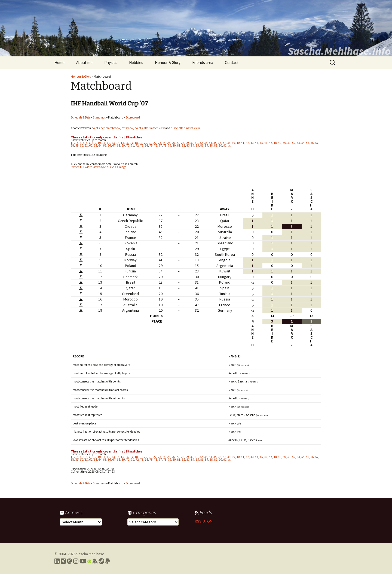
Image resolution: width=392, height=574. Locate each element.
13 (113, 143)
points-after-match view (150, 128)
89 (216, 145)
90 (220, 145)
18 (136, 143)
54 (303, 143)
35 (215, 143)
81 (179, 145)
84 (193, 145)
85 (197, 145)
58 (72, 145)
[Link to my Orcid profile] (89, 561)
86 (202, 145)
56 (312, 143)
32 (201, 143)
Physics (111, 63)
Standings (99, 117)
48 (275, 143)
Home (59, 63)
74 (146, 145)
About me (84, 63)
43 (252, 143)
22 (155, 143)
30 (192, 143)
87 (207, 145)
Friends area (203, 63)
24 (164, 143)
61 (86, 145)
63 (96, 145)
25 (169, 143)
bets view (127, 128)
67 (114, 145)
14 (118, 143)
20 (146, 143)
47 (271, 143)
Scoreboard (133, 117)
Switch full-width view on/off (88, 167)
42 (247, 143)
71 (133, 145)
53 (298, 143)
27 (178, 143)
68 (119, 145)
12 (109, 143)
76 (156, 145)
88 (211, 145)
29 (187, 143)
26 (173, 143)
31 (197, 143)
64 (100, 145)
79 (170, 145)
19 (141, 143)
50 (284, 143)
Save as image (117, 167)
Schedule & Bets (81, 117)
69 (123, 145)
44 (257, 143)
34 (210, 143)
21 (150, 143)
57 (317, 143)
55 (308, 143)
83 (188, 145)
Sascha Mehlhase (90, 554)
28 (183, 143)
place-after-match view (185, 128)
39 (234, 143)
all (230, 145)
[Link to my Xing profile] (63, 561)
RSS (198, 521)
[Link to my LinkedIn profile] (57, 561)
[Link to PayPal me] (108, 561)
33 (206, 143)
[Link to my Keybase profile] (95, 561)
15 (122, 143)
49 (280, 143)
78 (165, 145)
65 (105, 145)
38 (229, 143)
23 (160, 143)
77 (160, 145)
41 (243, 143)
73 (142, 145)
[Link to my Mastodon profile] (70, 561)
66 (109, 145)
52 (294, 143)
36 (220, 143)
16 (127, 143)
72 (137, 145)
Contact (232, 63)
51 (289, 143)
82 (183, 145)
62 (91, 145)
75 (151, 145)
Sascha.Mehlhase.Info (339, 51)
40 (238, 143)
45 (261, 143)
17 (132, 143)
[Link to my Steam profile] (101, 561)
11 (104, 143)
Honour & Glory (168, 63)
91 (225, 145)
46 (266, 143)
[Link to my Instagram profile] (76, 561)
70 (128, 145)
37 (224, 143)
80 (174, 145)
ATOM (208, 521)
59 (77, 145)
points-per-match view (106, 128)
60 (82, 145)
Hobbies (136, 63)
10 (99, 143)
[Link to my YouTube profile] (83, 561)
